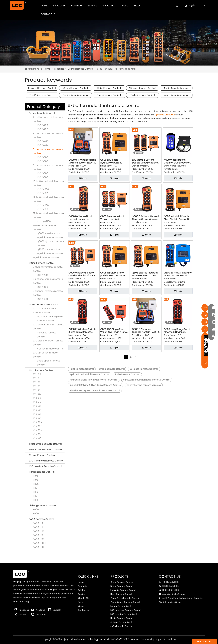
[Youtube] (38, 610)
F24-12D (38, 434)
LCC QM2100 (44, 221)
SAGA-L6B (39, 531)
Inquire (83, 178)
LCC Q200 (42, 125)
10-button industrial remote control (48, 183)
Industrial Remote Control (42, 88)
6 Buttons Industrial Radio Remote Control (147, 380)
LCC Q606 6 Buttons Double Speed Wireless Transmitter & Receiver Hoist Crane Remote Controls (145, 161)
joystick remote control (46, 257)
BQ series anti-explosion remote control (51, 319)
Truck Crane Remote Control (45, 444)
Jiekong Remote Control (43, 505)
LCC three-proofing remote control (49, 327)
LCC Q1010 (43, 193)
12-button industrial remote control (48, 199)
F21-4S (37, 390)
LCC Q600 (43, 157)
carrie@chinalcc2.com (173, 594)
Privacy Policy (147, 639)
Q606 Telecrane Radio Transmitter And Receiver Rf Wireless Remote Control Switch (113, 218)
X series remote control (50, 349)
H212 (35, 500)
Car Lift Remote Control (75, 95)
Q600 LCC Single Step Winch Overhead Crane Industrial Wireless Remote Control (113, 331)
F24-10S (37, 422)
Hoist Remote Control (109, 88)
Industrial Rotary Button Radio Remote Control (95, 385)
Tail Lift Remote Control (42, 95)
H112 (35, 496)
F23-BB (37, 398)
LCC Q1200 (43, 205)
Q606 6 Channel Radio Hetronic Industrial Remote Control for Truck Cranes (81, 218)
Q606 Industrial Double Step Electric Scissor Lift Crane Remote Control (177, 218)
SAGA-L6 (38, 527)
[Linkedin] (55, 610)
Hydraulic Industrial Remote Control (89, 374)
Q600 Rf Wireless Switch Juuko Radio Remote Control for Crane (82, 331)
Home (81, 582)
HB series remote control (47, 335)
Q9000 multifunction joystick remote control (50, 251)
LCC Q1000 (43, 189)
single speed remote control (49, 363)
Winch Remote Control (176, 95)
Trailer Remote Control (143, 95)
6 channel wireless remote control (48, 293)
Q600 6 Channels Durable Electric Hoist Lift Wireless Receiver (146, 331)
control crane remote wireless (144, 385)
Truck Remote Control (109, 95)
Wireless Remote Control (143, 88)
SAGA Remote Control (41, 519)
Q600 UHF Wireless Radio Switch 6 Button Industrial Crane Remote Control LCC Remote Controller (83, 161)
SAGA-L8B (39, 539)
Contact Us (84, 610)
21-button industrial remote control (48, 215)
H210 (35, 492)
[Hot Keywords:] (177, 6)
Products (82, 586)
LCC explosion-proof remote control (45, 311)
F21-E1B (37, 374)
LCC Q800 (43, 173)
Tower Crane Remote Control (46, 450)
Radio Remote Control (176, 88)
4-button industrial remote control (48, 135)
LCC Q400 (43, 141)
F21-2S (37, 382)
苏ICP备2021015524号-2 (118, 639)
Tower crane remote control (45, 227)
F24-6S (37, 406)
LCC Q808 (43, 177)
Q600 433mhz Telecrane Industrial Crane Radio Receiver (178, 274)
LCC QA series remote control (45, 355)
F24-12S (37, 430)
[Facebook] (21, 610)
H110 (35, 488)
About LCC (83, 598)
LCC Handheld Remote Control (46, 461)
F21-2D (37, 386)
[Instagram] (38, 615)
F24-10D (38, 426)
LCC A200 (42, 275)
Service (82, 594)
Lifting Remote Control (42, 263)
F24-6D (37, 410)
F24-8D (37, 418)
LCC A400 (42, 287)
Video (81, 606)
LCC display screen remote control (48, 343)
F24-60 (37, 438)
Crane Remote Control (76, 88)
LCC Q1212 (42, 209)
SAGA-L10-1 (39, 543)
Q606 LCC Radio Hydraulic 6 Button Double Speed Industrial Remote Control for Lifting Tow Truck (114, 161)
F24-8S (37, 414)
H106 (36, 476)
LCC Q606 (43, 161)
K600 (36, 509)
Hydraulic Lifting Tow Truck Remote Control (94, 380)
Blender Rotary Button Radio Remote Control (95, 391)
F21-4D (37, 394)
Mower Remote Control (42, 455)
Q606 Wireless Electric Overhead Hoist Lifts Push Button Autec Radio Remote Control (83, 274)
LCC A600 (42, 299)
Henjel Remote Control (42, 472)
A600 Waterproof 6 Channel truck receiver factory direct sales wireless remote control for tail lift (177, 161)
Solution (82, 590)
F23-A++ (38, 402)
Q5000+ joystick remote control (51, 243)
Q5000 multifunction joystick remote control (50, 235)
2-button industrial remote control (48, 119)
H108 (36, 480)
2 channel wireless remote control (48, 269)
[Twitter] (21, 615)
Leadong (171, 639)
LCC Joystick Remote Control (45, 466)
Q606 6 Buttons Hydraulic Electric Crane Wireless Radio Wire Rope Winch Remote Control (146, 218)
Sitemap (135, 639)
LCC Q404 (43, 145)
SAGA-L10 (38, 547)
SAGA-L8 (38, 535)
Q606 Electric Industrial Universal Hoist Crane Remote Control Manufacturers (145, 274)
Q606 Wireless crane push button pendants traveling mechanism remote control (113, 274)
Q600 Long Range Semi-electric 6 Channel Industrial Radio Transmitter (177, 331)
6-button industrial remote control (48, 151)
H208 (36, 484)
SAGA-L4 (38, 523)
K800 (36, 513)
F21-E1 (36, 378)
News (81, 602)
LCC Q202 (42, 129)
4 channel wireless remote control (48, 281)
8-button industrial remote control (48, 167)
